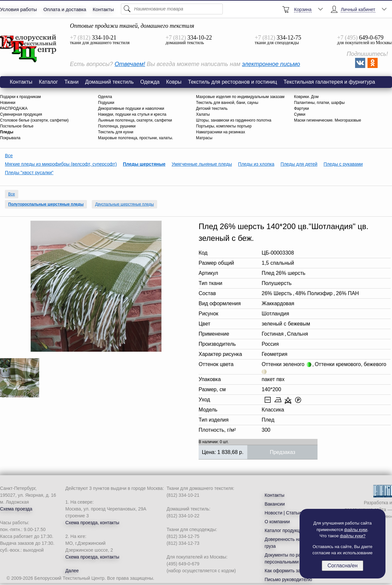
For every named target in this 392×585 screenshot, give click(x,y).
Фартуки (302, 109)
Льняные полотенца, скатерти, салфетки (135, 120)
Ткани (71, 82)
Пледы (7, 132)
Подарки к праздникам (20, 97)
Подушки (106, 103)
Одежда (150, 82)
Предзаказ (283, 452)
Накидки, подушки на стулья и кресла (132, 114)
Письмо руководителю (288, 579)
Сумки (300, 114)
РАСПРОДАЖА (14, 109)
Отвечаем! (130, 64)
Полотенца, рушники (117, 126)
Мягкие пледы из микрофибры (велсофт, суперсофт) (61, 164)
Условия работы (18, 9)
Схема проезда (16, 509)
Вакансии (275, 504)
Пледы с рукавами (343, 164)
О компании (277, 522)
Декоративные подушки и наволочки (131, 109)
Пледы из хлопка (256, 164)
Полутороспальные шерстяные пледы (46, 204)
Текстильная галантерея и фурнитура (329, 82)
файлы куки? (353, 536)
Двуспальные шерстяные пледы (124, 204)
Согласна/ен (342, 566)
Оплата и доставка (65, 9)
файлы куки (356, 530)
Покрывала (10, 138)
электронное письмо (271, 64)
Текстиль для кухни (116, 132)
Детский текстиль (212, 109)
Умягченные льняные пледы (202, 164)
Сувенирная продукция (21, 114)
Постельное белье (17, 126)
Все (9, 156)
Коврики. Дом (306, 97)
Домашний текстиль (109, 82)
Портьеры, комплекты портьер (224, 126)
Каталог (48, 82)
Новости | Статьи (283, 513)
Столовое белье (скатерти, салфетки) (34, 120)
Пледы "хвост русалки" (29, 173)
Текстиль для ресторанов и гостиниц (233, 82)
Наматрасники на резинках (220, 132)
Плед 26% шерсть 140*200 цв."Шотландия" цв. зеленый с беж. (28, 49)
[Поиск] (172, 9)
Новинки (8, 103)
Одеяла (105, 97)
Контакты (103, 9)
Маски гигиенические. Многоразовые (328, 120)
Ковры (174, 82)
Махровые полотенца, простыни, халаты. (136, 138)
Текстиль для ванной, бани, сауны (227, 103)
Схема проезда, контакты (92, 523)
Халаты (203, 114)
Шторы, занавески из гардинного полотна (234, 120)
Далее (72, 571)
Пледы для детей (299, 164)
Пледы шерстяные (144, 164)
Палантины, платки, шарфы (319, 103)
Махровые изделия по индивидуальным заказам (240, 97)
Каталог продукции (285, 530)
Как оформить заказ (286, 571)
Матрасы (204, 138)
